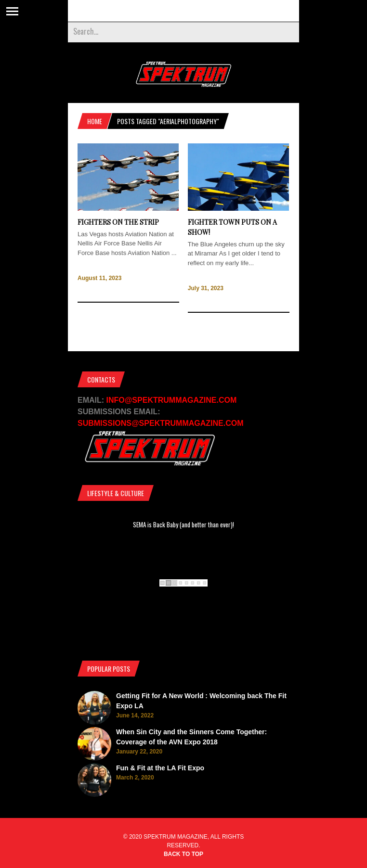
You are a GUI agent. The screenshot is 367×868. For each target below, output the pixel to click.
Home (95, 121)
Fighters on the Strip (118, 222)
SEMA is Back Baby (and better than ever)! (183, 524)
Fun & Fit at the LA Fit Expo (160, 768)
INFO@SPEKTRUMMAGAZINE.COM (172, 400)
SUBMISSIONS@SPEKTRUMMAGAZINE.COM (161, 423)
